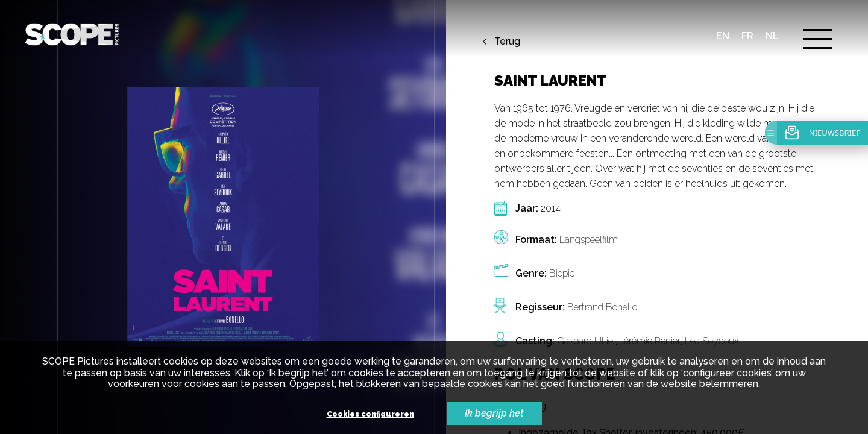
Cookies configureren (370, 414)
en (723, 36)
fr (747, 36)
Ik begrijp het (494, 413)
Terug (507, 42)
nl (772, 36)
